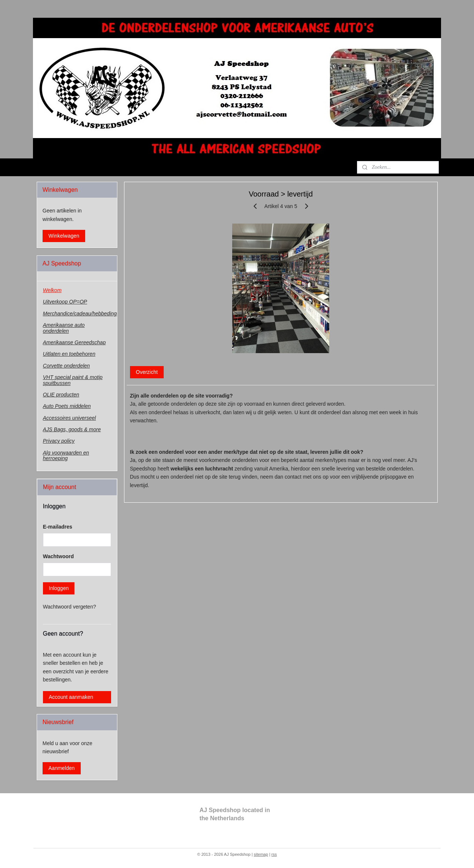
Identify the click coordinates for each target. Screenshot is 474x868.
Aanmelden (62, 768)
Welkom (52, 290)
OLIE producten (61, 395)
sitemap (261, 854)
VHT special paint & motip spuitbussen (73, 380)
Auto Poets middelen (67, 406)
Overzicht (146, 372)
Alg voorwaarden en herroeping (66, 455)
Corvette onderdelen (66, 366)
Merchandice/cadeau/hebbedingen (80, 314)
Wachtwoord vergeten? (69, 607)
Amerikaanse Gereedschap (74, 342)
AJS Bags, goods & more (72, 429)
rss (274, 854)
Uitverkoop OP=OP (65, 302)
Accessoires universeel (69, 418)
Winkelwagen (64, 236)
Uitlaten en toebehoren (69, 354)
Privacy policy (59, 441)
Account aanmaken (71, 697)
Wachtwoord (58, 556)
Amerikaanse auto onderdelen (64, 328)
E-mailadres (58, 527)
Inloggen (59, 588)
